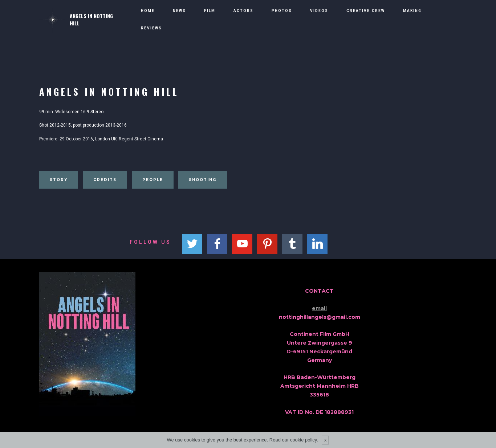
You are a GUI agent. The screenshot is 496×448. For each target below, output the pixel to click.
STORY (59, 180)
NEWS (179, 11)
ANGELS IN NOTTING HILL (91, 20)
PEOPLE (153, 180)
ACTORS (243, 11)
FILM (210, 11)
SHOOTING (203, 180)
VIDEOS (319, 11)
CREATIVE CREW (366, 11)
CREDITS (105, 180)
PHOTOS (282, 11)
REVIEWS (151, 28)
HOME (148, 11)
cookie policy (303, 440)
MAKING (412, 11)
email (319, 308)
